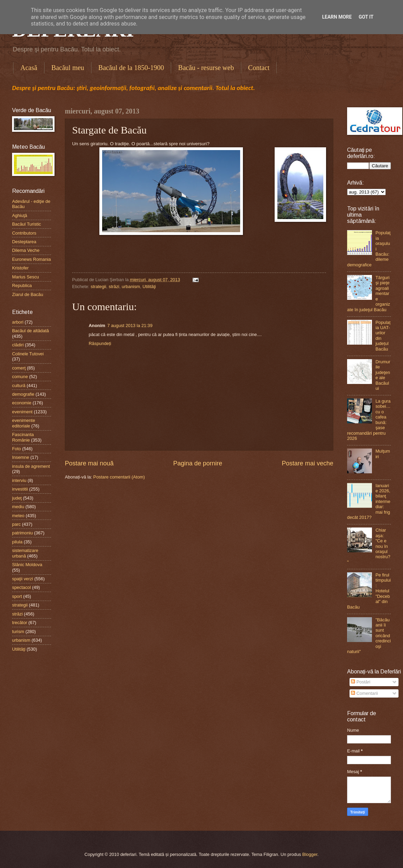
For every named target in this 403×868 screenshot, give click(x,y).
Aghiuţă (20, 215)
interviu (19, 480)
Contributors (24, 233)
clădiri (18, 345)
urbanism (131, 287)
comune (20, 377)
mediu (18, 507)
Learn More (337, 17)
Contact (259, 68)
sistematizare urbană (25, 553)
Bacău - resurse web (206, 68)
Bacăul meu (68, 68)
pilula (17, 542)
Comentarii (364, 693)
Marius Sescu (26, 277)
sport (17, 596)
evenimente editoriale (24, 423)
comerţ (19, 368)
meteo (18, 516)
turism (18, 632)
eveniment (22, 412)
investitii (20, 489)
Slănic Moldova (27, 565)
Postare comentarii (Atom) (119, 477)
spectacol (21, 587)
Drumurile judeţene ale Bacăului (383, 375)
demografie (23, 394)
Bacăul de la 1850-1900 (131, 68)
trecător (20, 623)
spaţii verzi (23, 579)
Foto (17, 449)
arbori (18, 322)
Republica (22, 285)
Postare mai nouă (89, 463)
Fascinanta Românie (23, 437)
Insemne (21, 457)
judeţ (17, 498)
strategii (99, 287)
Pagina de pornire (198, 463)
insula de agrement (31, 466)
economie (22, 403)
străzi (114, 287)
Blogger (310, 854)
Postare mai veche (308, 463)
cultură (19, 386)
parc (16, 524)
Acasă (29, 68)
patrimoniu (22, 533)
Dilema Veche (26, 250)
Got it (366, 17)
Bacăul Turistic (27, 224)
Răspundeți (100, 343)
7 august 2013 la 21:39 (130, 325)
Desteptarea (24, 242)
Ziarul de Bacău (28, 294)
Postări (361, 682)
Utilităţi (149, 287)
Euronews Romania (31, 259)
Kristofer (20, 268)
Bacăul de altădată (31, 331)
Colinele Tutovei (28, 354)
